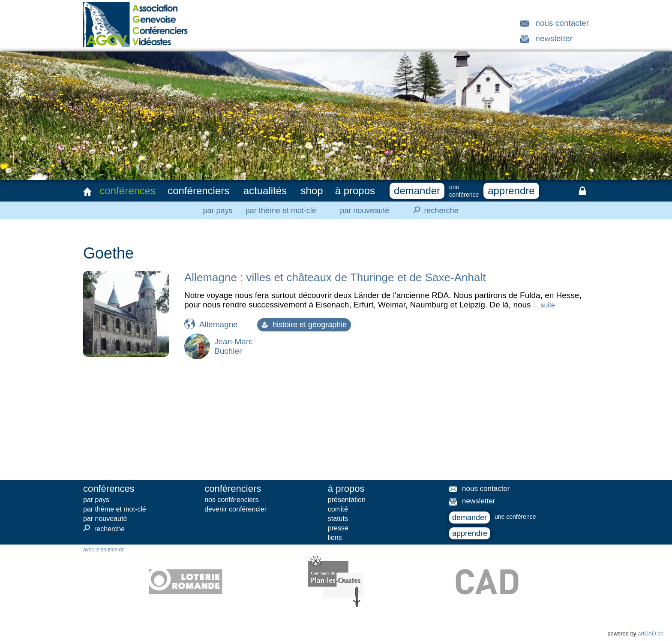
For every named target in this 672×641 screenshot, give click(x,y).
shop (312, 191)
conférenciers (198, 191)
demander (417, 191)
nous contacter (562, 23)
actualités (265, 191)
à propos (355, 191)
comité (338, 509)
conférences (127, 191)
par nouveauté (364, 211)
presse (338, 528)
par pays (217, 211)
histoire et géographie (304, 325)
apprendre (511, 191)
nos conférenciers (231, 500)
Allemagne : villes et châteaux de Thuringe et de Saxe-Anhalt (335, 277)
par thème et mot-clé (281, 211)
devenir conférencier (235, 509)
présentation (347, 500)
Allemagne (219, 324)
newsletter (554, 38)
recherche (433, 210)
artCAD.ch (651, 633)
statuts (338, 519)
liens (335, 537)
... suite (544, 305)
